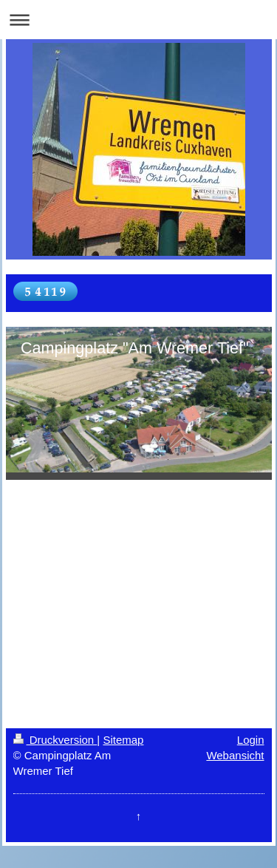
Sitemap (123, 740)
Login (251, 740)
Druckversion (55, 740)
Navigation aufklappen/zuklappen (138, 20)
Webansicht (235, 755)
